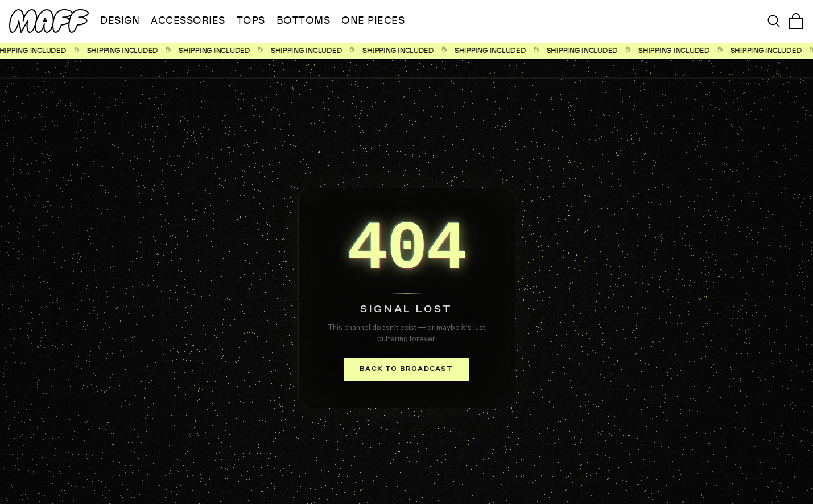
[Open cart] (796, 21)
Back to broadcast (406, 369)
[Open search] (774, 21)
